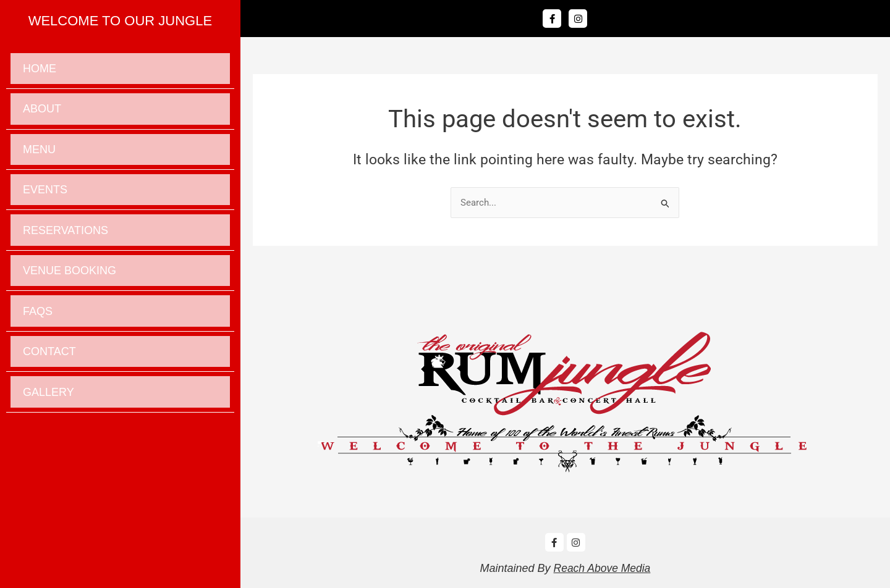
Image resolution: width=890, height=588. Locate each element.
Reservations (66, 251)
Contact (49, 387)
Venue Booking (70, 296)
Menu (39, 161)
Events (45, 206)
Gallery (49, 432)
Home (40, 71)
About (42, 116)
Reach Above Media (602, 568)
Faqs (38, 342)
